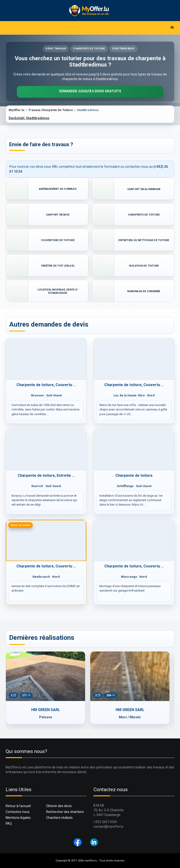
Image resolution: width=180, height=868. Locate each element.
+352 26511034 (105, 822)
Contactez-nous (18, 812)
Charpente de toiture (134, 475)
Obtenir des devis (59, 806)
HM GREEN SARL (46, 710)
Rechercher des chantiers (65, 812)
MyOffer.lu (17, 110)
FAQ (9, 823)
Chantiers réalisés (59, 818)
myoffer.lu (91, 861)
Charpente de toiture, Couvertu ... (46, 385)
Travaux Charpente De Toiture (51, 110)
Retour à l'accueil (18, 806)
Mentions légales (18, 818)
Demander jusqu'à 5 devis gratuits (90, 91)
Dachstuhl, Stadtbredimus (29, 118)
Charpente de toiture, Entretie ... (46, 475)
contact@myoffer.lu (108, 827)
